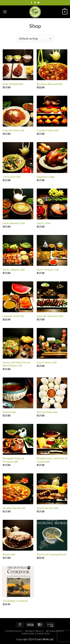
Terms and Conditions (35, 634)
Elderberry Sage (46, 177)
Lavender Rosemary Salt (50, 316)
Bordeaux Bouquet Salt (49, 84)
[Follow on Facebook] (31, 3)
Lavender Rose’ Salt (13, 316)
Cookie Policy (14, 631)
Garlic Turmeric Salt (48, 270)
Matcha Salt (9, 412)
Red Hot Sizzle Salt (47, 412)
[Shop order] (35, 38)
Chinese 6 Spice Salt (48, 130)
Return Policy (55, 631)
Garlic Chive (44, 223)
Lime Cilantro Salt (47, 362)
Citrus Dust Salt (12, 177)
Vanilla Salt (9, 554)
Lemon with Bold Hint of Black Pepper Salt (16, 364)
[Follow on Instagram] (35, 3)
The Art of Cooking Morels (52, 554)
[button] (5, 12)
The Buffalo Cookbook (15, 601)
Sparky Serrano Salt (48, 508)
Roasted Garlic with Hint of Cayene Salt (52, 460)
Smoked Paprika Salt (14, 508)
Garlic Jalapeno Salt (14, 270)
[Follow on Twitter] (39, 3)
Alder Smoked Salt (13, 84)
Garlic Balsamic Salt (14, 223)
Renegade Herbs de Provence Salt (13, 460)
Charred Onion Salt (13, 130)
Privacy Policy (35, 631)
